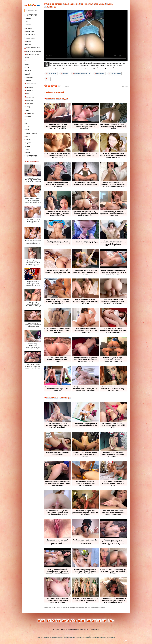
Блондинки (28, 26)
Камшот (27, 62)
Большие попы (29, 30)
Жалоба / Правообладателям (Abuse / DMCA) (71, 630)
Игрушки (27, 59)
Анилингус (28, 23)
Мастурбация (29, 85)
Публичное (28, 118)
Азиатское (28, 16)
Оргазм (27, 108)
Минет (27, 92)
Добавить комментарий (55, 92)
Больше (116, 68)
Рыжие (27, 128)
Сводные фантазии (31, 131)
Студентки (28, 141)
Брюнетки (28, 39)
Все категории (31, 13)
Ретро (26, 121)
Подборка (28, 115)
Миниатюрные (29, 95)
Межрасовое (28, 89)
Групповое (28, 43)
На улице (27, 105)
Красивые (28, 69)
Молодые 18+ (29, 98)
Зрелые (27, 56)
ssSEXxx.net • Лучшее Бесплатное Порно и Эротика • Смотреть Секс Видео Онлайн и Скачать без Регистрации (78, 637)
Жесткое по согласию (32, 53)
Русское (27, 125)
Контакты (95, 630)
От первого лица (30, 112)
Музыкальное (29, 102)
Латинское (28, 79)
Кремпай (27, 72)
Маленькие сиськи (30, 82)
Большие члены (30, 36)
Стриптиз (27, 138)
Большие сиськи (30, 33)
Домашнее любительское (33, 49)
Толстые (27, 144)
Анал (26, 20)
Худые (27, 148)
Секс (26, 134)
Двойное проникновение (32, 46)
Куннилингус (29, 75)
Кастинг (27, 66)
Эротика (27, 151)
